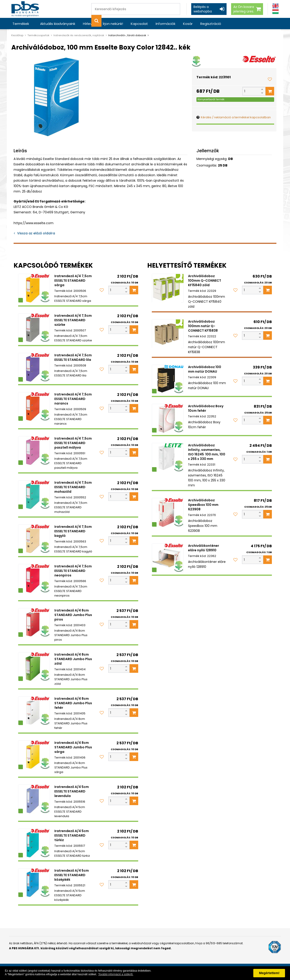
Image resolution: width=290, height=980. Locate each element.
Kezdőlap (17, 35)
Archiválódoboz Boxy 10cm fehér (206, 408)
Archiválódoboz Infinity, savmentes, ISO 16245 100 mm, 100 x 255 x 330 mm (207, 452)
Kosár (188, 24)
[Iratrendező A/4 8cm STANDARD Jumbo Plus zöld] (34, 667)
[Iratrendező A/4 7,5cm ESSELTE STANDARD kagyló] (34, 539)
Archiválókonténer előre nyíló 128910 (204, 548)
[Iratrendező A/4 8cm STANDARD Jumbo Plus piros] (34, 623)
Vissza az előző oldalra (36, 233)
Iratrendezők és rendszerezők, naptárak (79, 35)
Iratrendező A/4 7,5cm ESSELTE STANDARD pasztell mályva (73, 443)
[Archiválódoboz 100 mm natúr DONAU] (168, 379)
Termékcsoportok (38, 35)
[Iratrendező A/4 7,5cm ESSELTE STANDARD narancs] (34, 407)
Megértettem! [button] (269, 973)
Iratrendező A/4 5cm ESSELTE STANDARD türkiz (72, 835)
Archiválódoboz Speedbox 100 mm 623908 (203, 505)
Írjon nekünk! (113, 24)
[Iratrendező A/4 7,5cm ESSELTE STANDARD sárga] (34, 288)
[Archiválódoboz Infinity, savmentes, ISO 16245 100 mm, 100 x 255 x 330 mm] (168, 457)
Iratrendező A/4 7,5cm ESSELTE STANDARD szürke (73, 320)
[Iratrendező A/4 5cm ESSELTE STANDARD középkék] (34, 883)
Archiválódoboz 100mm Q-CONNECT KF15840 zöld (205, 281)
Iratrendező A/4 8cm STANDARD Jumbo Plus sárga (73, 747)
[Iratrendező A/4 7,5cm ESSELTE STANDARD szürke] (34, 328)
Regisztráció (211, 24)
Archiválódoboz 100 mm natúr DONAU (205, 369)
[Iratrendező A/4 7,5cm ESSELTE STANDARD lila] (34, 367)
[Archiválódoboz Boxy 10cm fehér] (168, 418)
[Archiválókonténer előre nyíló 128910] (168, 558)
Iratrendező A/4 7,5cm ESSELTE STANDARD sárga (73, 281)
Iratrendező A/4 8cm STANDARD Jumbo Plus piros (73, 615)
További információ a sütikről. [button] (116, 974)
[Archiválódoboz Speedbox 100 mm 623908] (168, 512)
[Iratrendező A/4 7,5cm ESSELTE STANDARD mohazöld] (34, 495)
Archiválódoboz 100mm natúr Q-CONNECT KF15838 (203, 326)
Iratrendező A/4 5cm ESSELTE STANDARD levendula (72, 791)
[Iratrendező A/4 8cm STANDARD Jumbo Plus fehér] (34, 711)
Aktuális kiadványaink (58, 24)
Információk (166, 24)
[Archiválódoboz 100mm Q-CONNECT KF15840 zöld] (168, 288)
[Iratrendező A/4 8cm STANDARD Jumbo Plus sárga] (34, 755)
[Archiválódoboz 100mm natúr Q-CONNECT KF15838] (168, 334)
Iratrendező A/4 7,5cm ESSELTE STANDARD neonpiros (73, 571)
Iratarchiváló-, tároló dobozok (127, 35)
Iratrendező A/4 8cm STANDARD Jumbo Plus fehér (73, 703)
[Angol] (275, 6)
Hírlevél (89, 24)
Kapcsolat (139, 24)
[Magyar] (275, 12)
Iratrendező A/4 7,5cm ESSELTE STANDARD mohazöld (73, 487)
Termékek (21, 24)
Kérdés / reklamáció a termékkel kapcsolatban (236, 117)
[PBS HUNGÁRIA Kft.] (25, 9)
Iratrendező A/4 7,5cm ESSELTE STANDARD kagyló (73, 531)
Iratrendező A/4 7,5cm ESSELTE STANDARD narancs (73, 399)
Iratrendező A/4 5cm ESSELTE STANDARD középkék (72, 875)
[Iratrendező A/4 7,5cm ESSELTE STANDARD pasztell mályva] (34, 451)
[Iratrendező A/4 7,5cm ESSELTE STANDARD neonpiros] (34, 578)
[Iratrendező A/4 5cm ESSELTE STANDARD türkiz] (34, 843)
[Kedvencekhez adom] (270, 79)
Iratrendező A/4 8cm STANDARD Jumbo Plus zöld (73, 659)
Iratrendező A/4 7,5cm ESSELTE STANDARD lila (73, 357)
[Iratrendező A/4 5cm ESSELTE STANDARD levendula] (34, 799)
